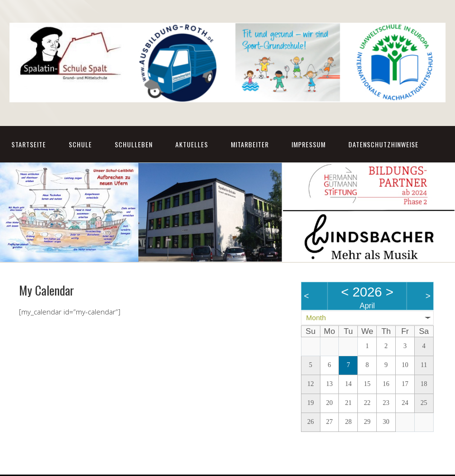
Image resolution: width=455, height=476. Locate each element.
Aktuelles (192, 144)
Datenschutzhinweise (383, 144)
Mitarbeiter (250, 144)
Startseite (29, 144)
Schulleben (134, 144)
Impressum (309, 144)
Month (316, 318)
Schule (80, 144)
